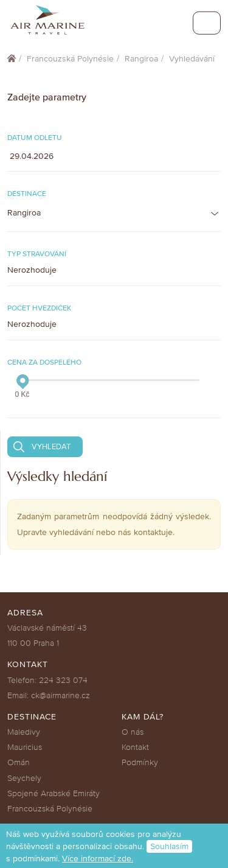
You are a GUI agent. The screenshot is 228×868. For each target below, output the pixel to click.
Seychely (24, 778)
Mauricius (25, 747)
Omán (19, 762)
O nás (133, 732)
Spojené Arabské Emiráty (54, 793)
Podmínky (140, 762)
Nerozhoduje (32, 270)
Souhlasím (169, 846)
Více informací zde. (98, 859)
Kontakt (135, 747)
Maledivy (24, 732)
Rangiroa (141, 59)
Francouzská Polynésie (70, 59)
